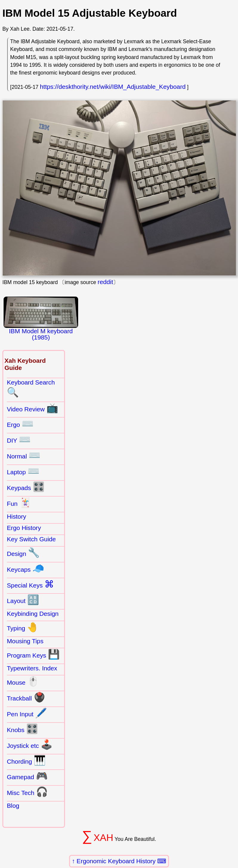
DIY (19, 439)
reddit (105, 282)
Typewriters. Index (32, 668)
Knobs (23, 729)
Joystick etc (30, 745)
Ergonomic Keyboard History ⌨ (121, 861)
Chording (26, 760)
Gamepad (27, 776)
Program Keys (33, 654)
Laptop (23, 471)
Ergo (20, 424)
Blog (13, 806)
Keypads (26, 487)
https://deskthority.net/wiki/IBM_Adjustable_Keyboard (113, 87)
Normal (24, 455)
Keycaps (25, 568)
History (17, 516)
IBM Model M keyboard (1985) (41, 319)
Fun (19, 503)
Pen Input (27, 713)
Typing (23, 627)
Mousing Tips (25, 641)
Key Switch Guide (31, 539)
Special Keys (30, 584)
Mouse (23, 681)
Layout (23, 600)
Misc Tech (27, 792)
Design (23, 553)
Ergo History (24, 528)
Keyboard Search (31, 388)
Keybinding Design (33, 614)
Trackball (26, 697)
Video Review (33, 408)
